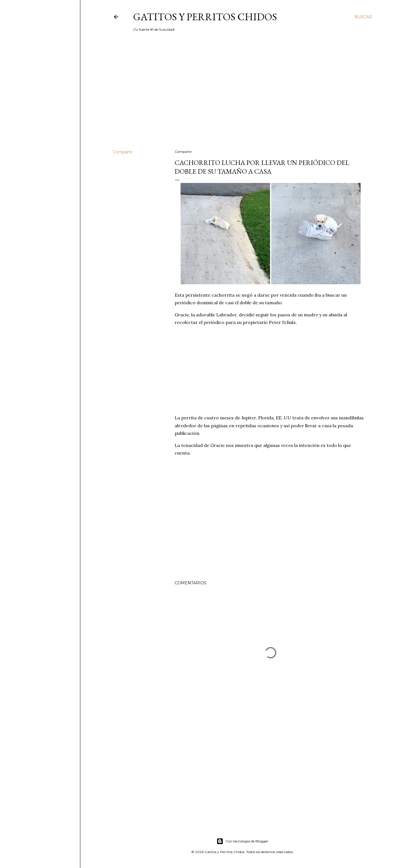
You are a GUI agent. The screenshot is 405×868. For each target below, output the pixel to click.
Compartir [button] (123, 152)
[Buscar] (363, 17)
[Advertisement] (242, 96)
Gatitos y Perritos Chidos (205, 17)
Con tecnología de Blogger (242, 841)
